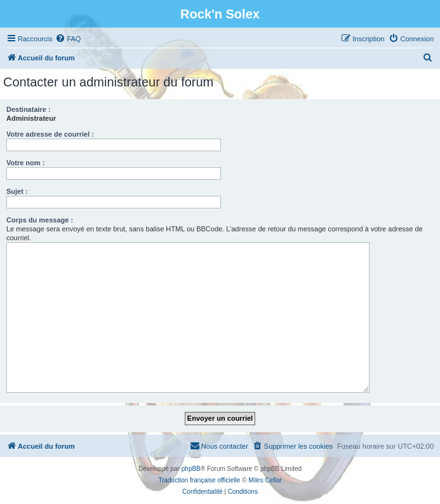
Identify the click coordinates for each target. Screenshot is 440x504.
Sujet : (17, 191)
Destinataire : (29, 109)
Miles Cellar (265, 480)
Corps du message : (40, 220)
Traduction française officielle (199, 480)
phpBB (191, 469)
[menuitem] (68, 39)
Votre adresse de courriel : (50, 134)
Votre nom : (25, 163)
